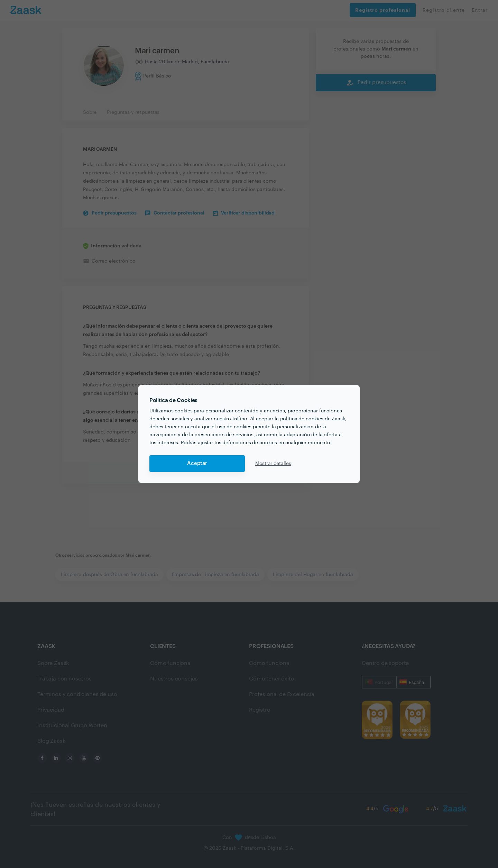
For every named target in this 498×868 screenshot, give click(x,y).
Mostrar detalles (273, 464)
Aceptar (197, 463)
